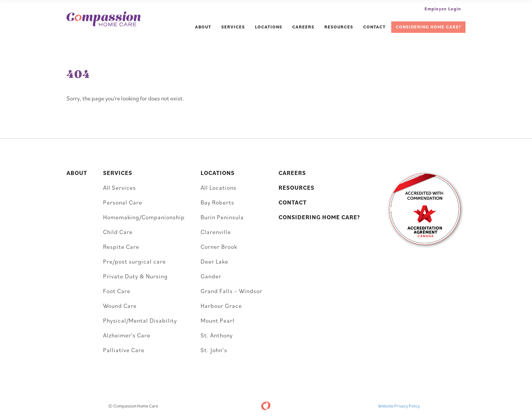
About (203, 27)
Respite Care (121, 247)
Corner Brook (219, 247)
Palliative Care (124, 350)
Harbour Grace (221, 306)
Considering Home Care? (428, 27)
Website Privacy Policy (399, 406)
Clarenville (216, 232)
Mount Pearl (218, 320)
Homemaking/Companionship (144, 217)
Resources (339, 27)
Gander (211, 276)
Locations (269, 27)
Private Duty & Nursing (135, 276)
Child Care (118, 232)
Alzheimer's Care (127, 335)
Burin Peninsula (222, 217)
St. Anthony (217, 335)
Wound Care (120, 306)
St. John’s (214, 350)
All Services (120, 188)
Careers (303, 27)
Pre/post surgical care (134, 261)
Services (233, 27)
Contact (374, 27)
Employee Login (443, 9)
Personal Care (123, 202)
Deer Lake (214, 261)
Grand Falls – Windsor (231, 291)
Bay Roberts (217, 202)
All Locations (219, 188)
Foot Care (117, 291)
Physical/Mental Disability (140, 320)
